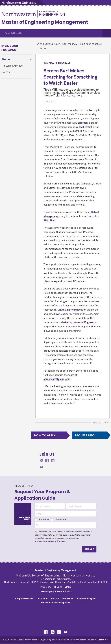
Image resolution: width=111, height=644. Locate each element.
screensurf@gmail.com (57, 379)
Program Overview (24, 599)
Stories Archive (13, 66)
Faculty (55, 599)
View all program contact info (55, 591)
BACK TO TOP (99, 423)
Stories (6, 60)
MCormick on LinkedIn (59, 632)
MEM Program (70, 44)
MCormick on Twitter (52, 632)
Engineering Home (50, 44)
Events (6, 72)
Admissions (68, 599)
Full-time (42, 520)
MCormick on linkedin (53, 461)
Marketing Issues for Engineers (78, 322)
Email (68, 587)
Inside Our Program (10, 48)
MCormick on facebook (47, 461)
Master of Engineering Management (45, 22)
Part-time (58, 520)
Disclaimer (103, 640)
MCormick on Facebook (46, 632)
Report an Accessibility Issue (56, 603)
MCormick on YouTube (65, 632)
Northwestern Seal (56, 616)
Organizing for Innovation (72, 310)
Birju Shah (49, 221)
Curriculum (42, 599)
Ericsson (83, 123)
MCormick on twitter (41, 461)
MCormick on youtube (41, 467)
